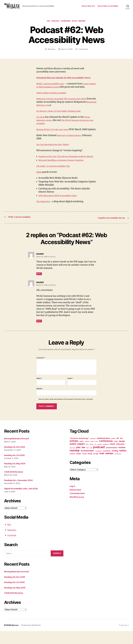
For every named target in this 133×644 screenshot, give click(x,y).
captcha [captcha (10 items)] (87, 454)
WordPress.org (78, 510)
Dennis (52, 53)
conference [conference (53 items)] (106, 454)
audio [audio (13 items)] (82, 454)
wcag (76, 24)
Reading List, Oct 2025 (16, 468)
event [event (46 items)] (73, 457)
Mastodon (12, 543)
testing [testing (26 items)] (115, 464)
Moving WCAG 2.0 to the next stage (54, 136)
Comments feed (78, 506)
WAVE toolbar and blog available (53, 100)
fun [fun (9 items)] (95, 457)
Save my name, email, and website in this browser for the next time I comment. (66, 412)
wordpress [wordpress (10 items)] (118, 467)
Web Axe (15, 638)
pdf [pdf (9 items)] (91, 461)
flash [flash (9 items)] (87, 457)
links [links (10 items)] (88, 461)
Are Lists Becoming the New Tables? (55, 155)
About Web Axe (88, 8)
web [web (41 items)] (102, 466)
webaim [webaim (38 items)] (109, 466)
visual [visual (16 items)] (84, 467)
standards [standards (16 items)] (107, 464)
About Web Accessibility (108, 8)
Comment (41, 371)
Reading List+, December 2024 (20, 493)
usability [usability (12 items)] (72, 467)
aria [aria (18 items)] (121, 451)
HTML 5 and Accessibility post (52, 90)
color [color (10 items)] (96, 454)
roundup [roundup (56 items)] (75, 463)
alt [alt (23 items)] (118, 451)
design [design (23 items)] (122, 454)
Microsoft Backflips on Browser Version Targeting (64, 173)
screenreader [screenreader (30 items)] (87, 464)
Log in (73, 499)
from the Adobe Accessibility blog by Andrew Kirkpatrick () (66, 109)
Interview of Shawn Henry (71, 145)
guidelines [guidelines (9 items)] (106, 457)
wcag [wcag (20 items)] (90, 467)
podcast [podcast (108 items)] (99, 460)
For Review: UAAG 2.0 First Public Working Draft (61, 118)
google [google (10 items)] (100, 457)
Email (70, 391)
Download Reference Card (51, 112)
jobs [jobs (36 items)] (78, 460)
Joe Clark (41, 124)
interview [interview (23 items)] (120, 457)
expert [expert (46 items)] (81, 457)
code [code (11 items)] (92, 454)
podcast (55, 24)
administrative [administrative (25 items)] (103, 451)
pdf (47, 24)
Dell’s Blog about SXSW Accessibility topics (60, 209)
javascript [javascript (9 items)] (72, 461)
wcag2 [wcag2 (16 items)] (96, 467)
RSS (9, 537)
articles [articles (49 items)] (74, 454)
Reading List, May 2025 (16, 476)
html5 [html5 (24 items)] (112, 457)
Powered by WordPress (32, 638)
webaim (84, 24)
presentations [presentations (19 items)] (112, 461)
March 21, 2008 (67, 53)
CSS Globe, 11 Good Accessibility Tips (55, 179)
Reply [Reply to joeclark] (39, 287)
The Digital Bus (44, 215)
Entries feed (76, 503)
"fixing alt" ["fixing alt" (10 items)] (93, 451)
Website (39, 402)
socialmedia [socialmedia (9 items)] (98, 464)
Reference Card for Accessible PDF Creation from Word (65, 106)
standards (66, 24)
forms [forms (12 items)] (92, 457)
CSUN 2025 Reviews (15, 485)
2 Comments (84, 53)
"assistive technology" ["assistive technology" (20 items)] (79, 451)
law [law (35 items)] (83, 460)
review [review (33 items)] (122, 460)
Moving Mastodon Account (18, 451)
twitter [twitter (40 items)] (123, 464)
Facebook (12, 548)
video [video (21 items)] (79, 467)
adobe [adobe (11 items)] (113, 451)
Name (39, 391)
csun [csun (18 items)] (116, 454)
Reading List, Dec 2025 (16, 460)
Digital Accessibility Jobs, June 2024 (23, 501)
